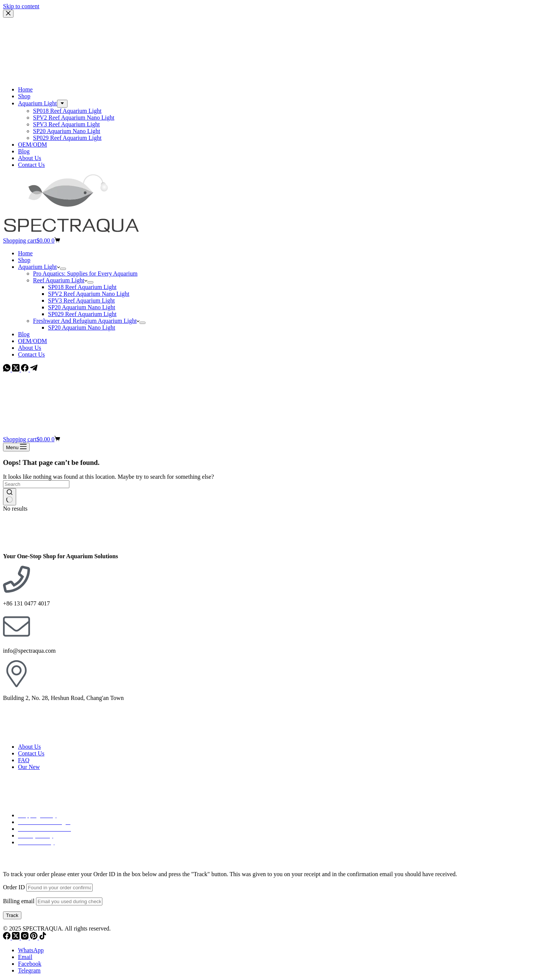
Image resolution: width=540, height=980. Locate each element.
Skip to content (21, 6)
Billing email (19, 901)
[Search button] (10, 497)
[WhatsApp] (7, 369)
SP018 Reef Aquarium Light (82, 287)
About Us (30, 348)
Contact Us (31, 354)
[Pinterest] (34, 937)
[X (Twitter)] (16, 369)
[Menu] (16, 447)
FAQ (24, 760)
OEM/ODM (32, 341)
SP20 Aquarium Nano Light (82, 307)
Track (12, 915)
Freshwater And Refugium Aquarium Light (86, 321)
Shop (24, 260)
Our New (29, 767)
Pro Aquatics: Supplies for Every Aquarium (85, 273)
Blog (24, 334)
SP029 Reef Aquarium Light (82, 314)
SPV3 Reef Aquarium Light (81, 300)
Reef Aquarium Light (60, 280)
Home (25, 253)
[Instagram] (25, 937)
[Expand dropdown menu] (63, 269)
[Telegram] (34, 369)
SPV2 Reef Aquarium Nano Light (89, 294)
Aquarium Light (39, 267)
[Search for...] (36, 484)
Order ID (14, 887)
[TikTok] (43, 937)
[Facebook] (25, 369)
